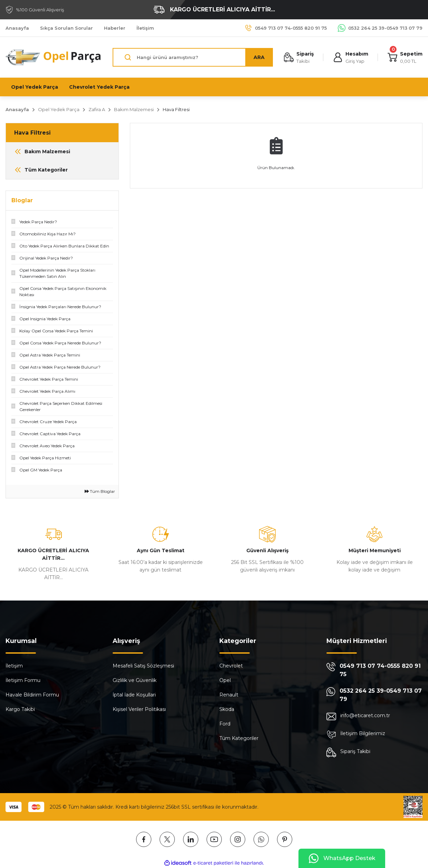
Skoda (227, 709)
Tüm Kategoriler (239, 738)
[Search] (193, 57)
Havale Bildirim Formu (32, 695)
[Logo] (54, 57)
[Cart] (405, 57)
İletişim (14, 666)
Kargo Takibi (20, 709)
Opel (225, 680)
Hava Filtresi (176, 109)
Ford (225, 724)
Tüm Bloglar (100, 491)
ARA (259, 57)
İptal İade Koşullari (134, 695)
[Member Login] (351, 57)
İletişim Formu (23, 680)
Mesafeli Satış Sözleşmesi (143, 666)
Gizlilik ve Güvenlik (135, 680)
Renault (229, 695)
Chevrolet (231, 666)
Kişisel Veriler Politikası (139, 709)
